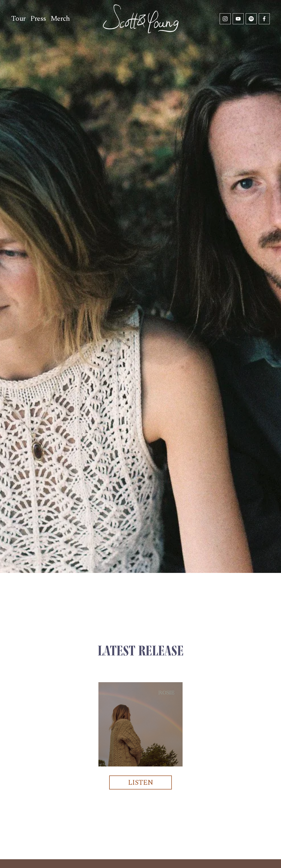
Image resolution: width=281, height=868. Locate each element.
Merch (60, 19)
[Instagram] (225, 19)
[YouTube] (238, 19)
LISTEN (141, 783)
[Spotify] (251, 19)
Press (38, 19)
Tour (19, 19)
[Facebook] (264, 19)
